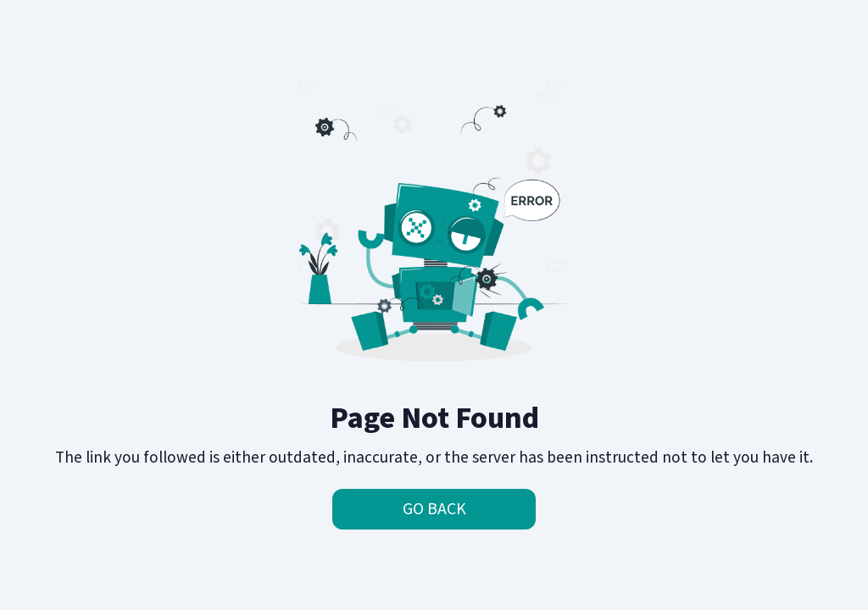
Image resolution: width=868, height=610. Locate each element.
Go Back (434, 509)
